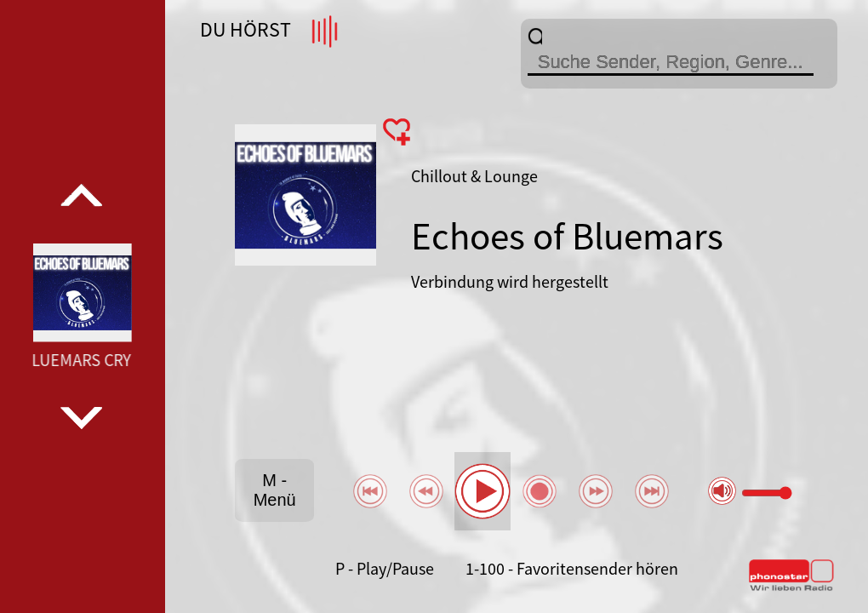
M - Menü (275, 490)
